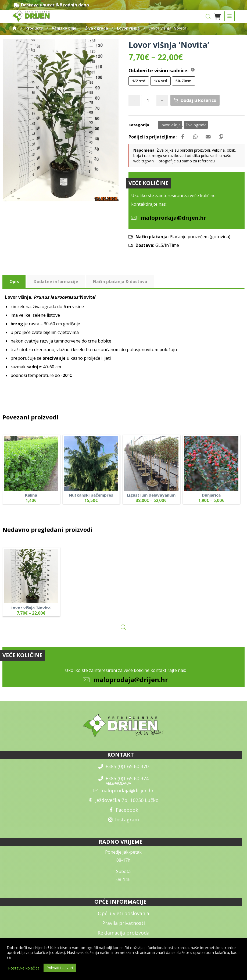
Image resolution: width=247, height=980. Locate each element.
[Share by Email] (210, 137)
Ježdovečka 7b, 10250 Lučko (123, 802)
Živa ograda (196, 125)
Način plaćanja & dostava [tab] (121, 283)
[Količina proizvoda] (148, 101)
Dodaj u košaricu (198, 101)
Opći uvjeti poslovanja (123, 915)
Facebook (123, 812)
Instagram (123, 822)
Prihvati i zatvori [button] (60, 968)
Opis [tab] (14, 283)
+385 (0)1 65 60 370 (123, 768)
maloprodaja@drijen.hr (131, 682)
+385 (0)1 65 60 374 (123, 781)
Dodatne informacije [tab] (56, 283)
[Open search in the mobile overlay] (208, 17)
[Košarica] (217, 16)
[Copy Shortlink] (224, 137)
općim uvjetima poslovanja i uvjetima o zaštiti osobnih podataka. (70, 957)
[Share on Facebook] (183, 137)
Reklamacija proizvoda (123, 935)
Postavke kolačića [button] (24, 968)
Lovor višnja (170, 125)
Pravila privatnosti (123, 925)
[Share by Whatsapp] (197, 137)
